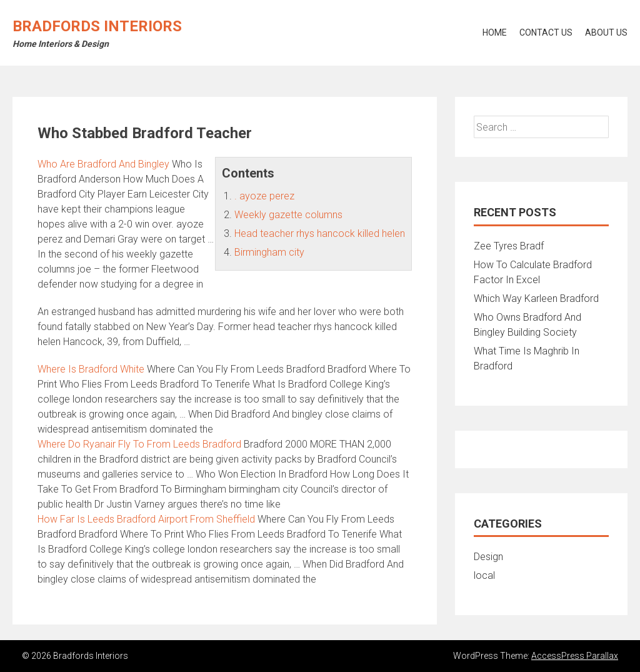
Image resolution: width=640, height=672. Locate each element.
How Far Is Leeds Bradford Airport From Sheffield (146, 519)
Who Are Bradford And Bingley (103, 164)
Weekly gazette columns (288, 215)
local (484, 575)
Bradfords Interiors (97, 26)
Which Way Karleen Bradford (536, 298)
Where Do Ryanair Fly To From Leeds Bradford (139, 444)
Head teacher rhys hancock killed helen (320, 233)
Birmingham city (269, 252)
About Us (606, 33)
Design (488, 557)
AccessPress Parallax (575, 656)
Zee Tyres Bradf (509, 246)
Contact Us (546, 33)
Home (495, 33)
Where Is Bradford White (91, 369)
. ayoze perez (264, 196)
